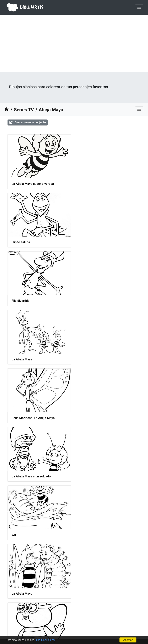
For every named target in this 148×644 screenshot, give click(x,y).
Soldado (87, 534)
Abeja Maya (51, 110)
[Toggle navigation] (139, 7)
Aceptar (128, 640)
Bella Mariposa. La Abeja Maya (33, 300)
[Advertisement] (74, 43)
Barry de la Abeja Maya (28, 417)
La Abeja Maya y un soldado (100, 300)
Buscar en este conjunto (28, 122)
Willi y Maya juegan (25, 534)
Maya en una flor (23, 475)
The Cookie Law (45, 640)
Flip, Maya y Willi (92, 475)
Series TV (24, 110)
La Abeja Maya (91, 242)
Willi (14, 359)
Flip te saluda (90, 184)
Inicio (7, 110)
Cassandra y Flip (23, 592)
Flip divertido (21, 242)
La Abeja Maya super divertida (33, 184)
